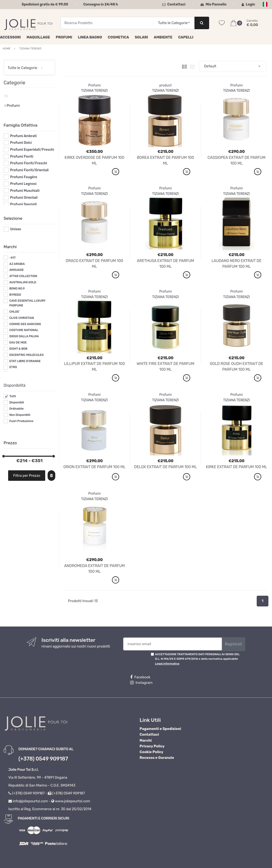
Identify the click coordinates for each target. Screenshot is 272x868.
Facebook (140, 677)
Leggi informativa (167, 664)
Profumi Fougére (24, 177)
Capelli (186, 37)
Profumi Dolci (21, 143)
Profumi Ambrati (23, 136)
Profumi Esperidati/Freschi (32, 150)
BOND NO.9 (17, 289)
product (166, 85)
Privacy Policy (152, 746)
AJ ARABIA (17, 264)
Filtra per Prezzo (27, 476)
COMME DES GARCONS (25, 324)
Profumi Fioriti (22, 157)
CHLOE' (14, 312)
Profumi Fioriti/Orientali (29, 170)
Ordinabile (17, 409)
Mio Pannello (214, 4)
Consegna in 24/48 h (101, 4)
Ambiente (163, 37)
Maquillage (38, 37)
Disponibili (17, 402)
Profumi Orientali (24, 198)
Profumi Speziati (23, 204)
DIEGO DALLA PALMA (24, 336)
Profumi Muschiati (25, 191)
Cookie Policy (152, 752)
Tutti (13, 396)
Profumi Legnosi (23, 184)
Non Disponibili (20, 415)
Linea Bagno (90, 37)
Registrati (233, 644)
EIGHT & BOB (18, 349)
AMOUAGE (17, 270)
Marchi (146, 740)
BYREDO (15, 295)
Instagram (141, 683)
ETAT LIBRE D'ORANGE (25, 361)
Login (248, 4)
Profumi (64, 37)
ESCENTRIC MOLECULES (26, 355)
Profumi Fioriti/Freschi (29, 163)
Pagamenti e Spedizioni (161, 729)
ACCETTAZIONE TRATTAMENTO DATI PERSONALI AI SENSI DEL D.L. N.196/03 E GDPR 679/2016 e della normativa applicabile (197, 659)
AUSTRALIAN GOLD (23, 282)
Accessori (10, 37)
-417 (12, 258)
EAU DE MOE (18, 343)
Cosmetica (119, 37)
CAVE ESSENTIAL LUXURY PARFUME (28, 303)
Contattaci (174, 4)
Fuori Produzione (21, 421)
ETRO (13, 367)
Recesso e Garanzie (157, 758)
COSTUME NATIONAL (24, 330)
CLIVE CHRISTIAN (22, 318)
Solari (141, 37)
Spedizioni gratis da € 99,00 (45, 4)
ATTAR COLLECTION (23, 276)
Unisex (16, 229)
